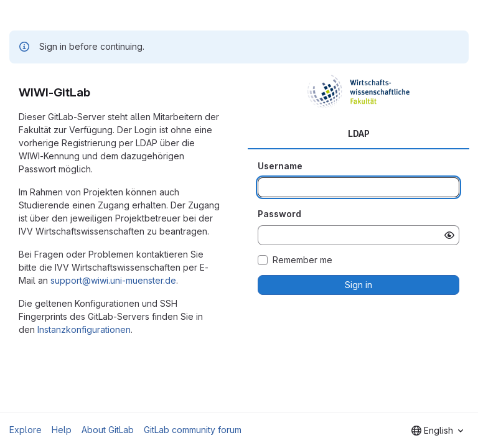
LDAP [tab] (359, 133)
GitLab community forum (193, 430)
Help (62, 430)
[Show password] (449, 235)
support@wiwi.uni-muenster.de (113, 280)
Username (280, 166)
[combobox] (437, 431)
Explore (26, 430)
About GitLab (108, 430)
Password (279, 214)
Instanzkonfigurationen (84, 329)
